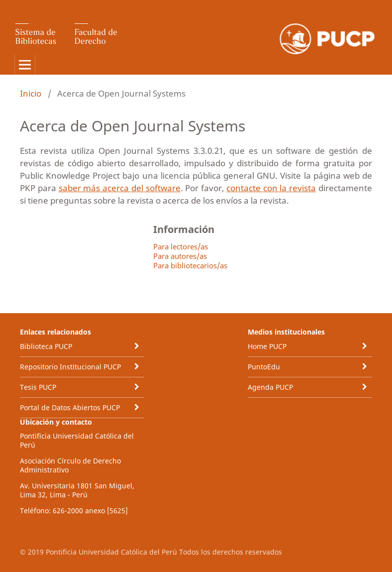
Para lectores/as (181, 246)
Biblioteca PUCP (46, 346)
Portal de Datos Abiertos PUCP (70, 407)
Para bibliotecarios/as (190, 265)
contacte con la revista (271, 188)
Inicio (31, 93)
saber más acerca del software (120, 188)
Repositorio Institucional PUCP (70, 367)
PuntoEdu (264, 367)
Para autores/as (180, 256)
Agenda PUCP (270, 387)
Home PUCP (267, 346)
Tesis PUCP (38, 387)
